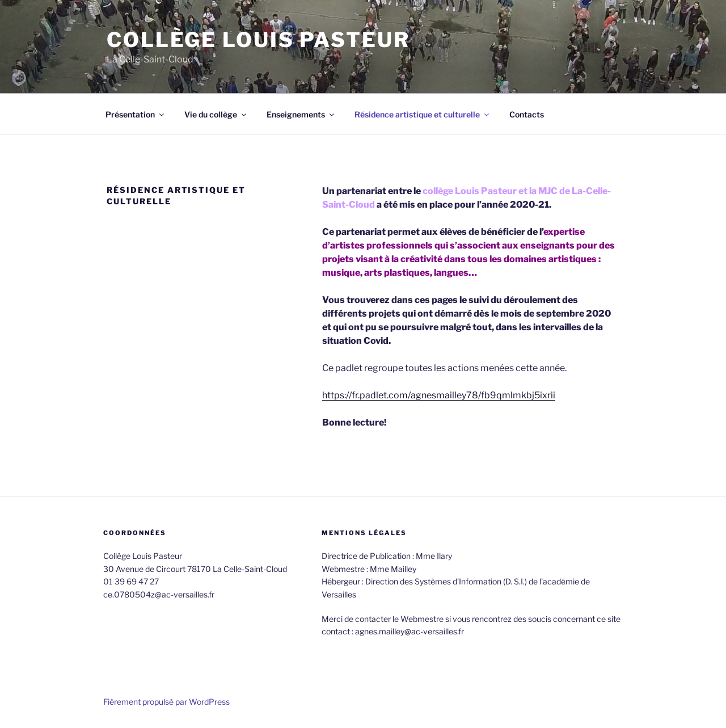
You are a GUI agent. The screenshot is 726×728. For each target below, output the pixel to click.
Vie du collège (216, 114)
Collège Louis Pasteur (258, 40)
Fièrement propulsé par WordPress (166, 702)
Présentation (136, 114)
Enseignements (301, 114)
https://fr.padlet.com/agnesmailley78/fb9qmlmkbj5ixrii (439, 395)
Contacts (527, 114)
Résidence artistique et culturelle (423, 114)
